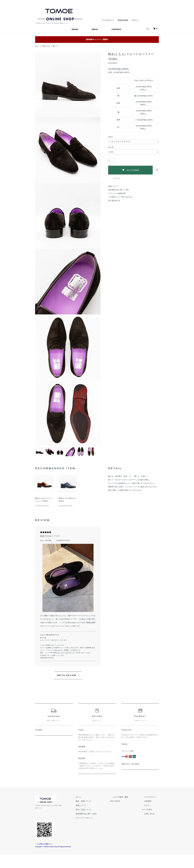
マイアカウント (108, 20)
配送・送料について (96, 817)
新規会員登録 (123, 20)
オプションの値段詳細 (117, 193)
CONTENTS (116, 29)
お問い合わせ (152, 830)
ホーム (37, 46)
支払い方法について (96, 826)
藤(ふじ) (58, 46)
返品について (113, 186)
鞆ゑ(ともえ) (47, 46)
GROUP (95, 29)
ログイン (135, 20)
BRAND (75, 29)
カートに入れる (130, 170)
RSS (122, 817)
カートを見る (152, 826)
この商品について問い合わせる (120, 197)
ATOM (127, 817)
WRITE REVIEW (67, 692)
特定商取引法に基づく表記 (119, 190)
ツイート (117, 178)
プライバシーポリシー (97, 834)
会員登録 (150, 817)
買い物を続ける (114, 201)
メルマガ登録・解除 (128, 813)
